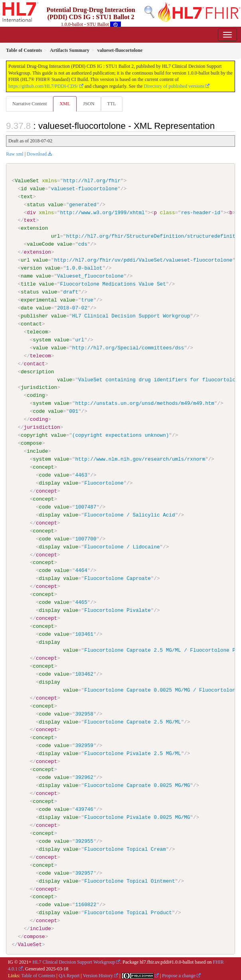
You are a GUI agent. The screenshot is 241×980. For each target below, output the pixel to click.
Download (37, 154)
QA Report (69, 975)
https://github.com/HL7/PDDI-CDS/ (43, 86)
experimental (39, 300)
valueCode (40, 244)
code (39, 411)
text (27, 197)
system (42, 339)
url (56, 236)
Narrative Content (30, 104)
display (49, 483)
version (31, 268)
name (27, 276)
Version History (98, 975)
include (37, 451)
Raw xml (15, 154)
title (28, 284)
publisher (34, 316)
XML (65, 104)
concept (43, 467)
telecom (37, 332)
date (27, 308)
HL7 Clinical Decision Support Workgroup (74, 962)
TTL (112, 104)
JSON (89, 104)
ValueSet (27, 181)
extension (34, 228)
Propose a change (179, 975)
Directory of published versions (174, 86)
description (37, 371)
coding (36, 395)
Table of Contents (38, 975)
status (36, 205)
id (24, 189)
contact (31, 324)
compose (31, 443)
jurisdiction (39, 387)
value (38, 189)
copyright (34, 435)
